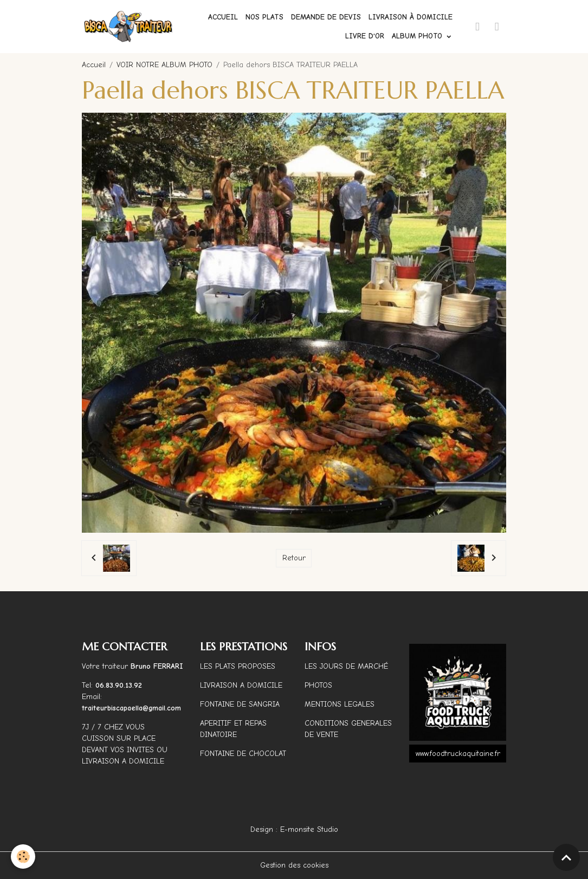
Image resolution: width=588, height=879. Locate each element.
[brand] (129, 27)
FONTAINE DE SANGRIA (240, 704)
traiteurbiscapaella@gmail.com (133, 708)
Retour (294, 558)
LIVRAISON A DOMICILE (241, 685)
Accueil (223, 17)
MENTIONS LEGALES (340, 704)
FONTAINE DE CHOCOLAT (243, 754)
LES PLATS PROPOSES (238, 666)
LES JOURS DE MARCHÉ (346, 666)
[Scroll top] (566, 857)
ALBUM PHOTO (418, 36)
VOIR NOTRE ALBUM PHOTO (164, 65)
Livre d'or (365, 36)
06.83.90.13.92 (119, 685)
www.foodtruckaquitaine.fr (458, 754)
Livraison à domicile (411, 17)
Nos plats (264, 17)
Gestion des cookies (294, 865)
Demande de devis (326, 17)
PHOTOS (318, 685)
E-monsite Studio (309, 829)
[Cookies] (23, 857)
